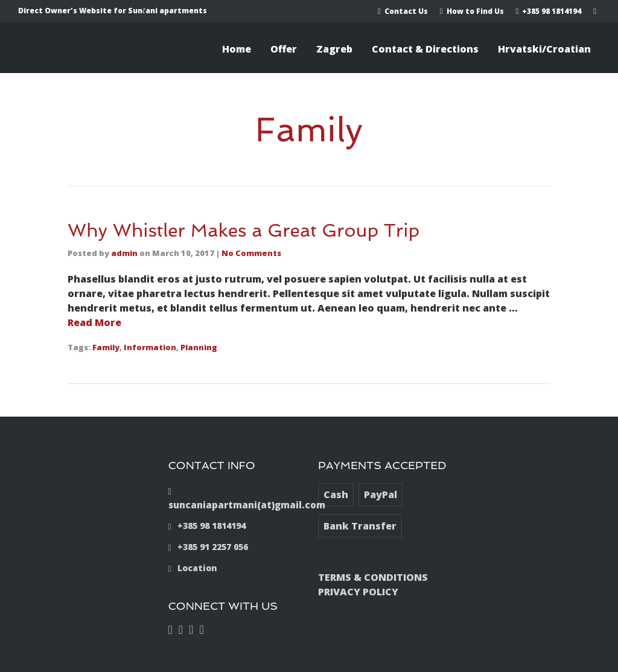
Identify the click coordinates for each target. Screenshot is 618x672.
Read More (94, 322)
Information (150, 347)
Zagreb (334, 49)
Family (106, 347)
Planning (199, 347)
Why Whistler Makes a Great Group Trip (244, 230)
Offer (284, 49)
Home (237, 49)
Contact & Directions (425, 49)
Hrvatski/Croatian (544, 49)
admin (124, 253)
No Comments (251, 253)
